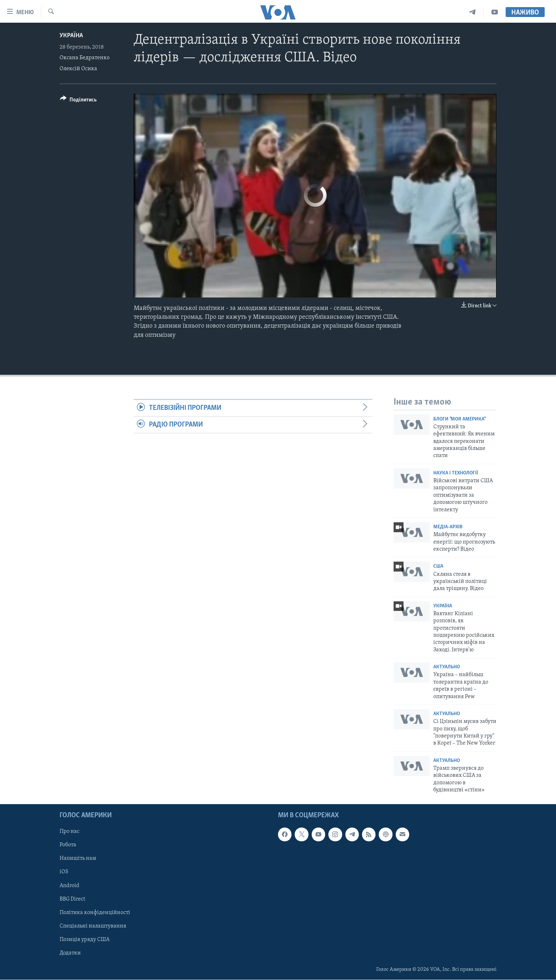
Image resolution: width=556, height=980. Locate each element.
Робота (68, 845)
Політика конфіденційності (95, 913)
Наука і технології (456, 473)
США (438, 566)
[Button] (78, 101)
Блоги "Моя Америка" (459, 419)
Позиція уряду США (85, 940)
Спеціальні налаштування (93, 926)
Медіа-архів (448, 527)
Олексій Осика (78, 69)
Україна (71, 36)
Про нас (69, 832)
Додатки (70, 953)
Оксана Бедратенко (85, 58)
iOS (64, 872)
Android (69, 886)
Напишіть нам (78, 859)
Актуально (447, 667)
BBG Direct (72, 899)
